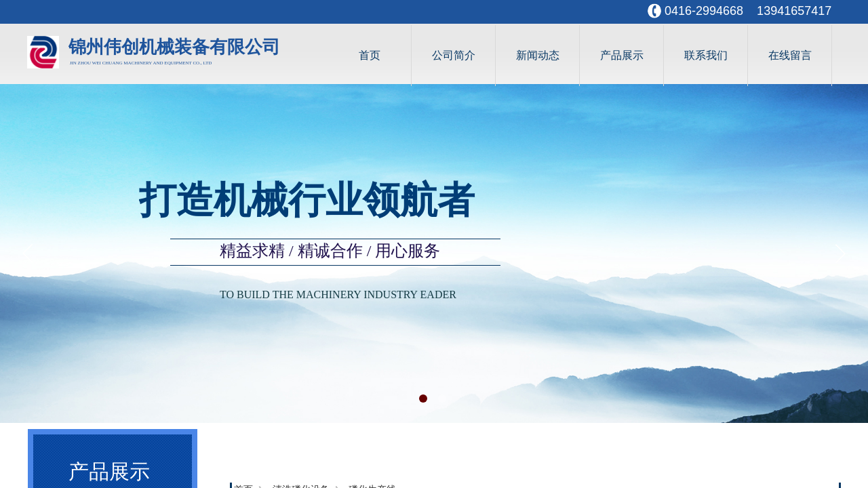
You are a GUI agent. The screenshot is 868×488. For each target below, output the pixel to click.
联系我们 (706, 55)
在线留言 (790, 55)
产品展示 (622, 55)
